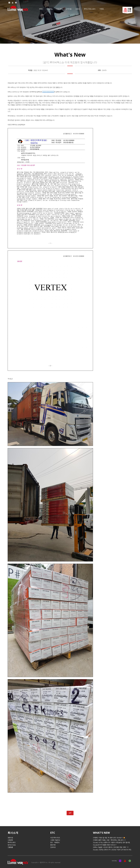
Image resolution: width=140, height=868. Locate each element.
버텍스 (41, 9)
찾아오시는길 (12, 845)
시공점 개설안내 (55, 840)
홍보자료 (53, 845)
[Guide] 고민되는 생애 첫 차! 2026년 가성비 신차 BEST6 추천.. (112, 850)
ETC (53, 833)
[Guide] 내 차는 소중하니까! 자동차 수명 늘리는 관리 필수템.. (112, 842)
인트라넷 (53, 847)
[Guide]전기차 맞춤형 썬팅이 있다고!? (105, 845)
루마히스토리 (12, 842)
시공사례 (59, 9)
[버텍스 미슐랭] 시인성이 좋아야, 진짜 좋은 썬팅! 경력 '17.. (111, 847)
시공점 (50, 9)
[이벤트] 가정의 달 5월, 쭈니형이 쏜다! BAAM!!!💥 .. (110, 838)
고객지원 (69, 9)
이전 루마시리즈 (55, 838)
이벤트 (102, 9)
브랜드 (78, 9)
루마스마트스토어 (90, 9)
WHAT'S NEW (101, 833)
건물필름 (10, 847)
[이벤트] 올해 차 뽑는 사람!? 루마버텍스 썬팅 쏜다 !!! (109, 840)
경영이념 (10, 838)
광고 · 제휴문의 (55, 842)
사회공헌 (10, 840)
